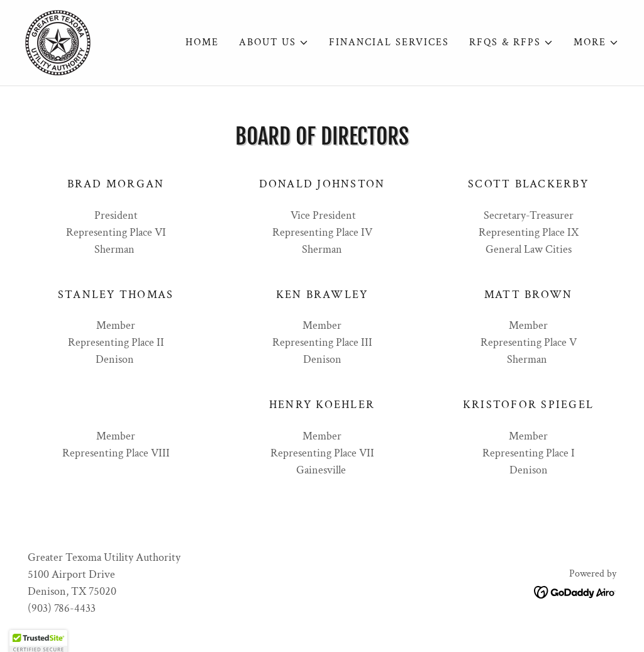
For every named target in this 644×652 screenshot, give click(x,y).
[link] (58, 42)
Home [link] (202, 42)
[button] (274, 43)
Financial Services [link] (389, 42)
